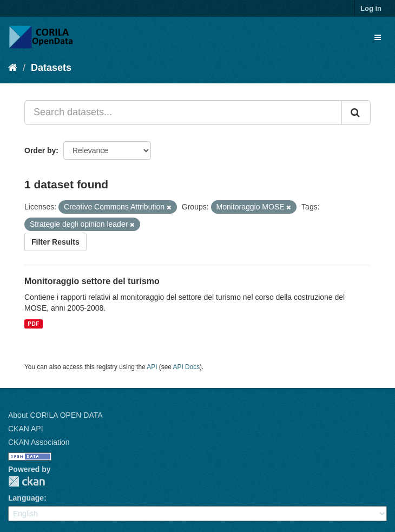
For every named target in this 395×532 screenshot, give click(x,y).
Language (26, 498)
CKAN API (26, 429)
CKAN (27, 481)
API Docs (187, 367)
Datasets (51, 68)
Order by (40, 150)
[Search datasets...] (183, 113)
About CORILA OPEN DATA (55, 415)
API (152, 367)
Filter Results (55, 242)
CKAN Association (39, 442)
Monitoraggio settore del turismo (92, 281)
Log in (371, 8)
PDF (33, 324)
